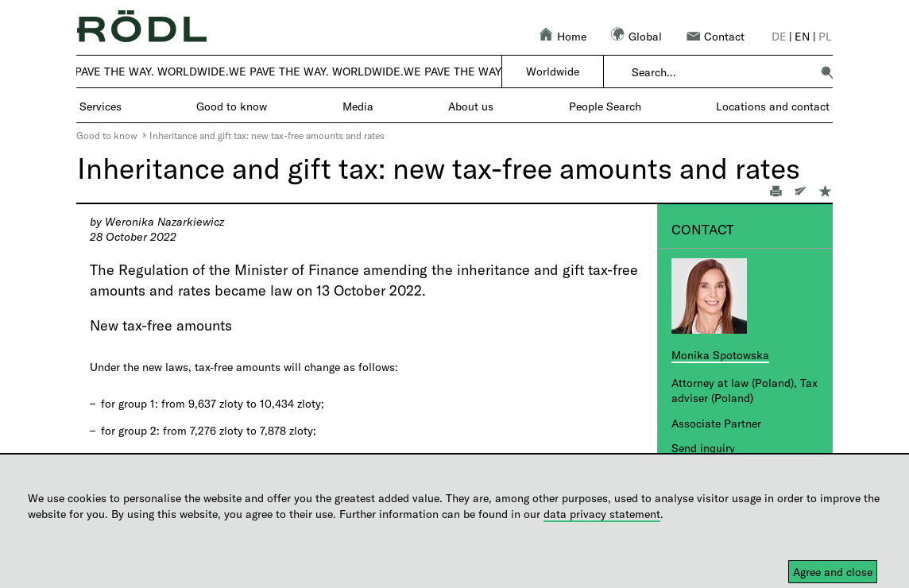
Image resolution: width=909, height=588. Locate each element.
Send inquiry (703, 448)
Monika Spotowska (720, 355)
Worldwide (553, 71)
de (779, 36)
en (802, 36)
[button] (827, 72)
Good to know (107, 135)
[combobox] (721, 72)
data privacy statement (602, 514)
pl (825, 36)
